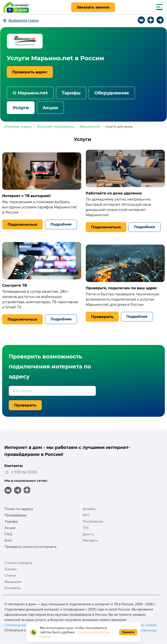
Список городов (18, 563)
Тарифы (71, 93)
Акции (50, 108)
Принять (128, 632)
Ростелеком (93, 521)
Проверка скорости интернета (31, 547)
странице (149, 630)
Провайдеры (16, 515)
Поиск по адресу (19, 509)
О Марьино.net (30, 93)
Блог (9, 540)
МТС (86, 515)
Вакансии (13, 582)
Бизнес (11, 569)
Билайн (89, 509)
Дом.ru (88, 534)
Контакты (13, 588)
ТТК (86, 528)
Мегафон (90, 540)
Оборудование (112, 93)
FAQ (8, 534)
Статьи (10, 575)
